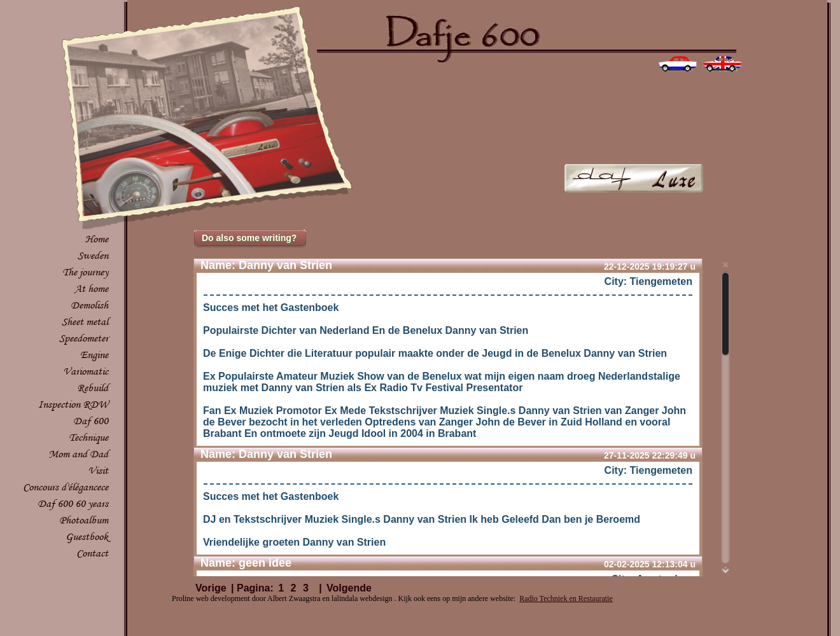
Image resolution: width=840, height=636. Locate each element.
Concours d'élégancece (66, 487)
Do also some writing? (249, 238)
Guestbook (87, 536)
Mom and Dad (78, 454)
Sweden (93, 255)
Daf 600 (91, 421)
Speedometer (84, 338)
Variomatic (86, 371)
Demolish (89, 305)
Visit (98, 470)
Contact (92, 553)
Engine (94, 355)
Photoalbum (84, 520)
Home (97, 239)
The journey (85, 272)
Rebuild (93, 388)
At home (91, 288)
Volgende (349, 588)
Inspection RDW (73, 404)
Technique (88, 437)
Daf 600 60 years (73, 503)
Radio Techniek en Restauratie (566, 598)
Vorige (211, 588)
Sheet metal (85, 321)
